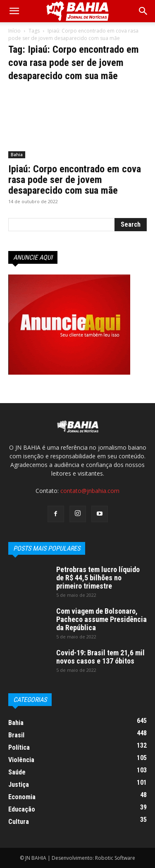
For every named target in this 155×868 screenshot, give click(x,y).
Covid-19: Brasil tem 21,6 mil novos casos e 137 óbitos (100, 657)
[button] (143, 11)
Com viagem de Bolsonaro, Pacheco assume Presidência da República (101, 619)
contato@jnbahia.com (90, 491)
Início (14, 31)
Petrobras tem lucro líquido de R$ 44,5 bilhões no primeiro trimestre (98, 578)
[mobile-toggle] (14, 11)
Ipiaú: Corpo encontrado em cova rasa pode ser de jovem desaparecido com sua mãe (75, 180)
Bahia (17, 155)
